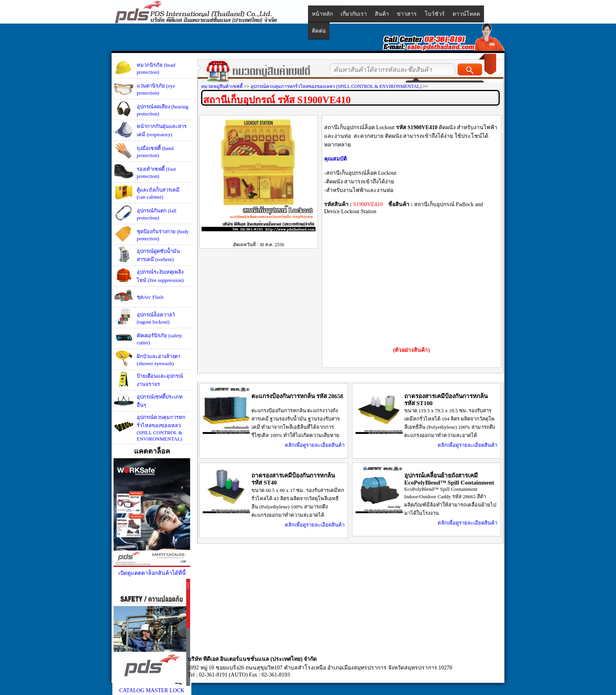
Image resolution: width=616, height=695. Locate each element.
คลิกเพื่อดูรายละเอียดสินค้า (315, 445)
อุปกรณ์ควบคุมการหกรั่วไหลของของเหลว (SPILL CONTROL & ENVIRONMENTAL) (161, 428)
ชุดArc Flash (150, 297)
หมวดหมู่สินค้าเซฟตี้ (222, 86)
